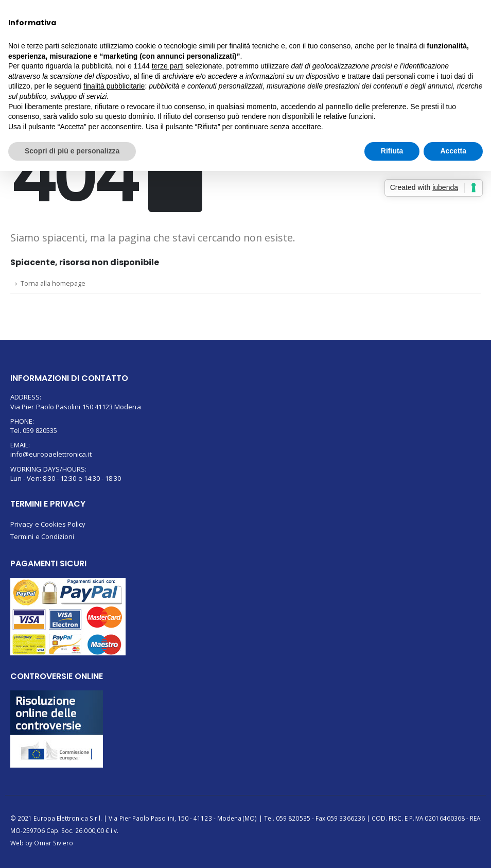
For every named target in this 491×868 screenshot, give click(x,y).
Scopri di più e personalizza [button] (72, 151)
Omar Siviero (54, 843)
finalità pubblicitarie (114, 86)
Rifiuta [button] (392, 151)
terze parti (168, 66)
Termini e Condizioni (42, 536)
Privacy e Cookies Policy (48, 524)
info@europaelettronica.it (51, 454)
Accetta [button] (453, 151)
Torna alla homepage (53, 283)
